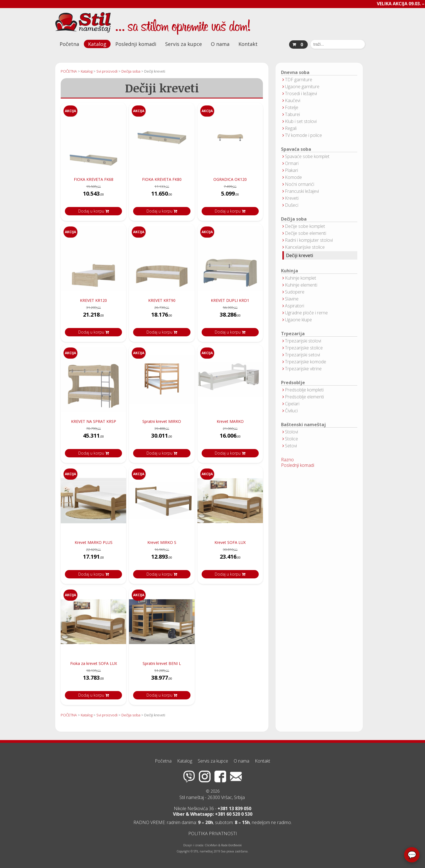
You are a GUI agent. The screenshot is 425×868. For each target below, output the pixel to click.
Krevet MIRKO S (162, 542)
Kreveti (292, 198)
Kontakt (248, 44)
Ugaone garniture (302, 87)
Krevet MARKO (230, 421)
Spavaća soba (296, 149)
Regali (291, 128)
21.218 (93, 316)
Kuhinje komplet (301, 278)
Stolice (291, 439)
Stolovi (291, 432)
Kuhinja (290, 271)
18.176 (162, 316)
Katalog (97, 44)
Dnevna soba (295, 72)
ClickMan (211, 845)
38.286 (230, 316)
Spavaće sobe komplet (307, 156)
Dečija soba (294, 219)
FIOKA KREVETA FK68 (94, 179)
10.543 (93, 195)
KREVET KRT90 (162, 300)
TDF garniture (299, 80)
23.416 (230, 558)
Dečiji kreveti (300, 255)
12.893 (162, 558)
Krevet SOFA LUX (230, 542)
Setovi (291, 446)
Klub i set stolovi (301, 121)
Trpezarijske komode (306, 362)
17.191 (93, 558)
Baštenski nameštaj (303, 425)
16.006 (230, 437)
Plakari (291, 170)
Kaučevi (293, 100)
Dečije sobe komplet (305, 226)
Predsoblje (293, 383)
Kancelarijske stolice (305, 247)
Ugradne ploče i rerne (306, 313)
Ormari (292, 163)
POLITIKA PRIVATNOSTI (213, 834)
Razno (287, 460)
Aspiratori (295, 306)
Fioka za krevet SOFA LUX (94, 663)
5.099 (230, 195)
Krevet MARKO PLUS (94, 542)
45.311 (93, 437)
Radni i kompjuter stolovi (309, 240)
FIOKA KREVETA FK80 (162, 179)
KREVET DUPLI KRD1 (230, 300)
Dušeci (292, 205)
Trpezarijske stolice (304, 348)
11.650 (162, 195)
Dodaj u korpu (94, 211)
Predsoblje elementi (304, 397)
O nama (220, 44)
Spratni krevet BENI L (162, 663)
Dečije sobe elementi (306, 233)
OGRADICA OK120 (230, 179)
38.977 (162, 679)
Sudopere (295, 292)
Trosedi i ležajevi (301, 93)
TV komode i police (303, 135)
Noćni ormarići (300, 184)
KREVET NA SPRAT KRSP (94, 421)
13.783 (93, 679)
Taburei (292, 114)
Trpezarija (293, 334)
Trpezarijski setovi (302, 355)
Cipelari (292, 404)
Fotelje (292, 107)
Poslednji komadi (136, 44)
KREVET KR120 (93, 300)
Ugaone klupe (298, 320)
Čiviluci (291, 411)
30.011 (162, 437)
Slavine (292, 299)
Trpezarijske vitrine (303, 369)
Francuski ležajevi (302, 191)
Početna (69, 44)
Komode (293, 177)
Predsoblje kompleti (304, 390)
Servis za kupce (184, 44)
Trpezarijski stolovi (303, 341)
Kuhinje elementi (301, 285)
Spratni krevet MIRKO (162, 421)
